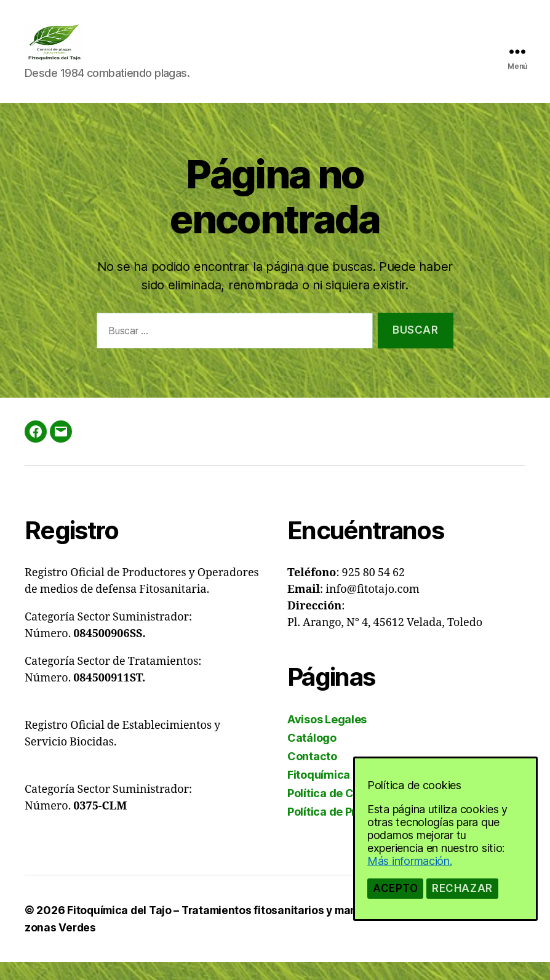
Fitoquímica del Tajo (341, 793)
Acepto (395, 888)
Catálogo (312, 756)
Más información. (410, 861)
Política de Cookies (338, 812)
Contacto (312, 775)
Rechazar (462, 888)
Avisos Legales (327, 738)
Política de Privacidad (345, 830)
